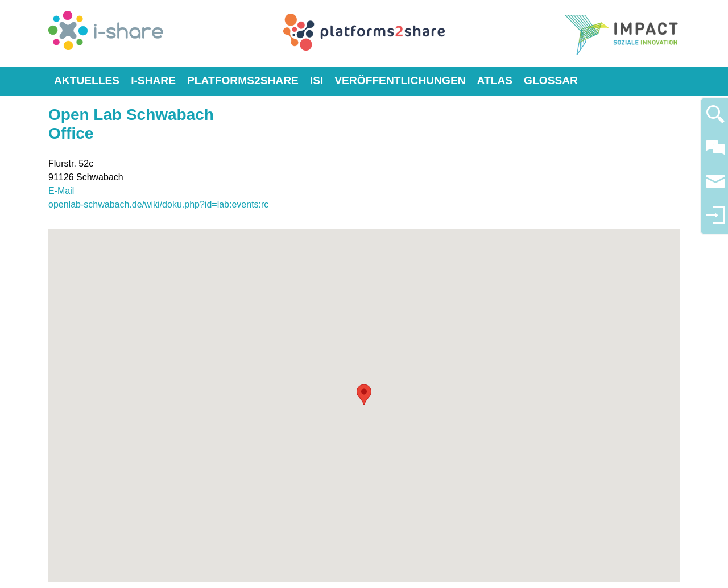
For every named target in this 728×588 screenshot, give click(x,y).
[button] (364, 395)
